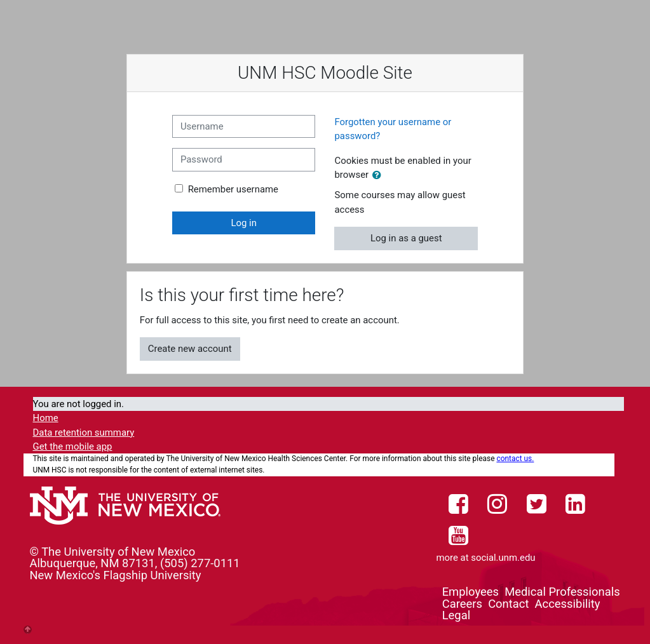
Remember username (233, 189)
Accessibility (568, 604)
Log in (243, 223)
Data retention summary (84, 433)
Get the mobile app (73, 446)
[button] (379, 175)
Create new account (190, 349)
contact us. (515, 459)
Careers (462, 604)
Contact (508, 604)
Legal (456, 615)
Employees (471, 592)
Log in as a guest (406, 238)
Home (46, 418)
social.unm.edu (503, 558)
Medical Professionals (562, 592)
